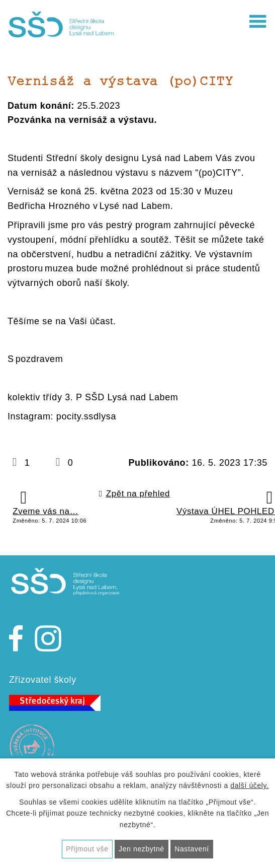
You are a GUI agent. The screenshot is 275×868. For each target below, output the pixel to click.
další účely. (249, 785)
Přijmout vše (87, 849)
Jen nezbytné (142, 849)
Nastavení (192, 849)
